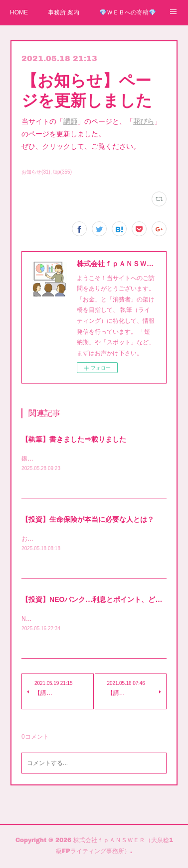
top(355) (63, 172)
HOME (19, 12)
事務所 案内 (64, 12)
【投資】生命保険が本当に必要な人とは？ (88, 520)
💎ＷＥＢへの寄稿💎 (128, 12)
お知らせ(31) (36, 172)
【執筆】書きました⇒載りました (74, 439)
